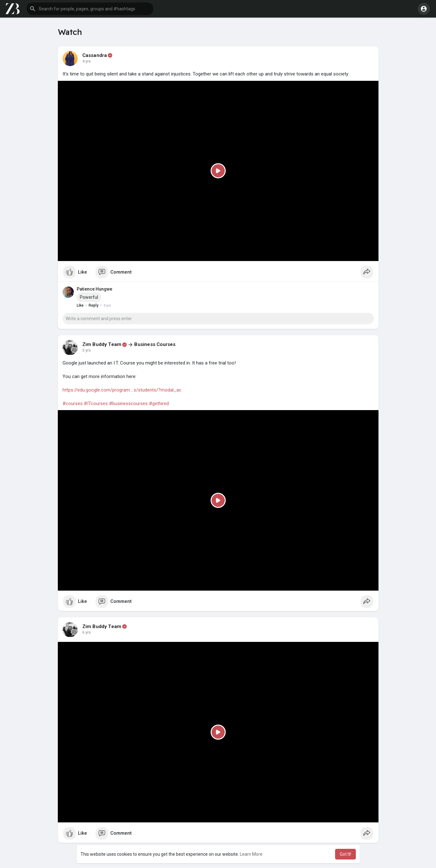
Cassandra (95, 55)
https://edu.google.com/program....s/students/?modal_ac (122, 390)
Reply (94, 305)
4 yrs (87, 61)
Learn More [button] (251, 854)
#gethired (159, 403)
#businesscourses (128, 403)
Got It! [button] (345, 854)
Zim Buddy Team (102, 344)
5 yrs (87, 350)
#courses (73, 403)
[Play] (218, 171)
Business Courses (155, 344)
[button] (90, 9)
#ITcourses (96, 403)
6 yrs (87, 632)
